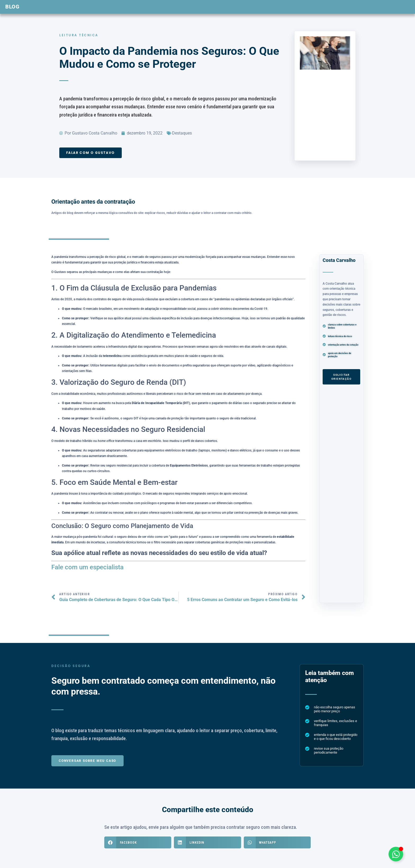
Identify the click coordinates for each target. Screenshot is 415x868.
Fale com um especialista (87, 567)
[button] (138, 842)
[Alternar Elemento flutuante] (396, 854)
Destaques (182, 133)
